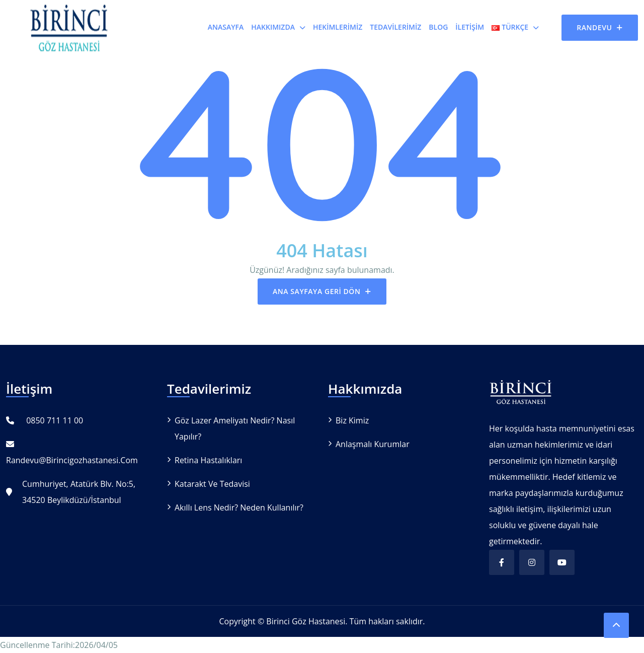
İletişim (470, 27)
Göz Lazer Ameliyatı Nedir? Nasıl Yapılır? (235, 428)
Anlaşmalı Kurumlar (373, 444)
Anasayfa (226, 27)
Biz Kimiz (352, 420)
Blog (438, 27)
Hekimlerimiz (338, 27)
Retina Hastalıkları (208, 460)
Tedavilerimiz (395, 27)
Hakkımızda (273, 27)
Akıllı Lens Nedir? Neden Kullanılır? (239, 507)
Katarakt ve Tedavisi (212, 484)
